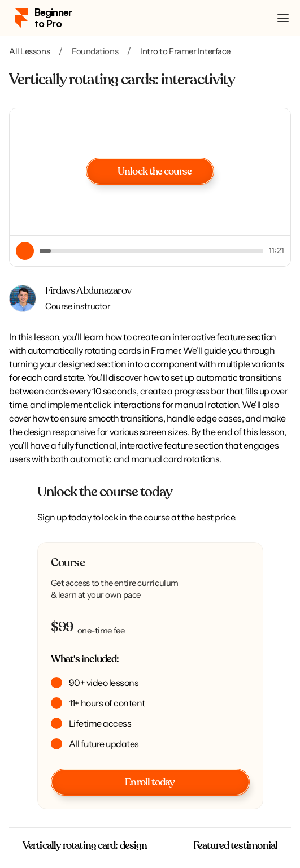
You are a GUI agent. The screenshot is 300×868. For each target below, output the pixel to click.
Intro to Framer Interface (185, 51)
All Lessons (29, 51)
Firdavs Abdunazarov (88, 291)
